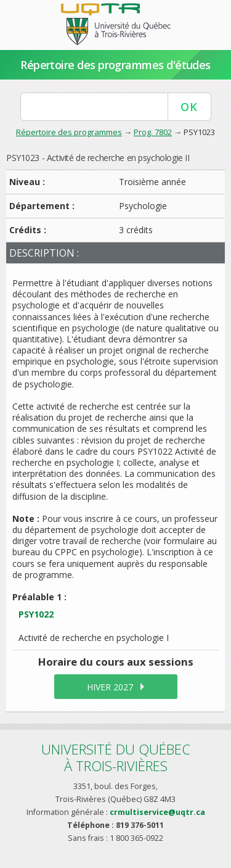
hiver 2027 (110, 687)
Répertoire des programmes (69, 132)
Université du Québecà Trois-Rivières (116, 757)
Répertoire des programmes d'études (115, 65)
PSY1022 (36, 614)
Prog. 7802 (153, 132)
